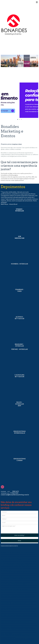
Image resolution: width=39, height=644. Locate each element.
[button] (18, 119)
